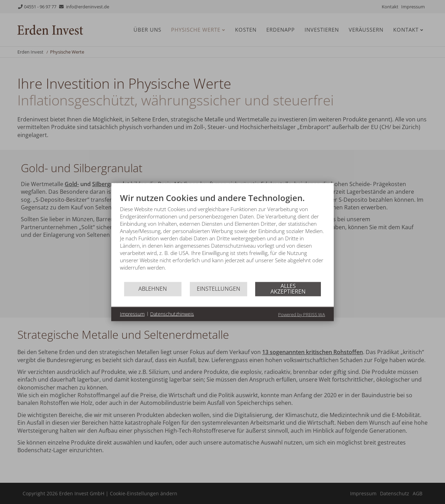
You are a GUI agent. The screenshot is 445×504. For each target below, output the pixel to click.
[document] (222, 237)
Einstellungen (219, 289)
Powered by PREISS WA (302, 314)
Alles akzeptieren (288, 289)
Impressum (132, 314)
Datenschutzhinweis (172, 314)
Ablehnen (153, 289)
